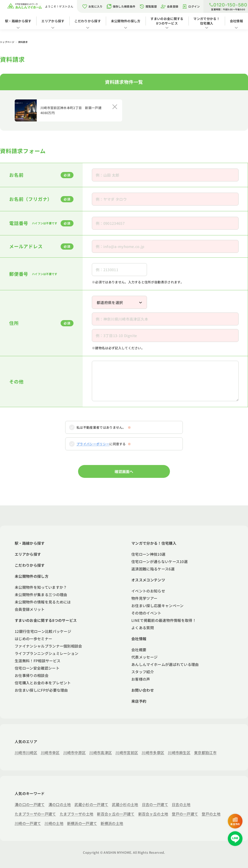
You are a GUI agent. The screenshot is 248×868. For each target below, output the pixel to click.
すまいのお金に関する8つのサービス (167, 21)
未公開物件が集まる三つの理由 (41, 595)
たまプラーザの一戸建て (35, 814)
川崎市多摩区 (153, 752)
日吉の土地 (181, 804)
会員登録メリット (30, 609)
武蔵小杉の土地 (125, 804)
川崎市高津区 (101, 752)
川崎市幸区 (50, 752)
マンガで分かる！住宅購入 (207, 21)
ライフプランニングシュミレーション (46, 653)
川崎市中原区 (75, 752)
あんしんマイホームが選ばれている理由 (165, 664)
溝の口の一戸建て (30, 804)
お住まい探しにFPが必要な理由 (41, 690)
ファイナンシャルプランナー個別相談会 (48, 646)
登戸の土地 (211, 814)
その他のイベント (146, 613)
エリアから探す (53, 21)
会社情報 (236, 21)
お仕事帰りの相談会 (32, 675)
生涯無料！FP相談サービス (38, 661)
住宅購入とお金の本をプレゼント (43, 683)
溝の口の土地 (60, 804)
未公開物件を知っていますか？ (41, 587)
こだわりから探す (88, 21)
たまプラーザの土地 (77, 814)
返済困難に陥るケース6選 (153, 569)
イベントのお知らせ (148, 591)
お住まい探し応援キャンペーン (157, 606)
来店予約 (139, 701)
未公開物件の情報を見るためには (43, 602)
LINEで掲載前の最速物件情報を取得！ (164, 620)
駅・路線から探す (18, 21)
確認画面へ (124, 471)
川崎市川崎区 (26, 752)
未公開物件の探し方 (126, 21)
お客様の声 (141, 679)
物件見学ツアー (144, 598)
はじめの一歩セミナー (33, 639)
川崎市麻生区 (179, 752)
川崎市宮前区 (127, 752)
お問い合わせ (143, 690)
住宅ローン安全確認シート (37, 668)
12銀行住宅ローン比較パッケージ (43, 631)
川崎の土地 (54, 823)
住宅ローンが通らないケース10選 (159, 561)
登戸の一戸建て (185, 814)
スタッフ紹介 (143, 672)
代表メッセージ (144, 657)
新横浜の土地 (112, 823)
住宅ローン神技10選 (148, 554)
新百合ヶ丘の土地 (153, 814)
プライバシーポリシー (93, 444)
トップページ (7, 42)
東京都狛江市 (205, 752)
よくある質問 (143, 628)
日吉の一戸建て (155, 804)
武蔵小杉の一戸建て (91, 804)
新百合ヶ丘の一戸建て (116, 814)
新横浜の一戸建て (82, 823)
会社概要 (139, 650)
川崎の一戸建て (28, 823)
